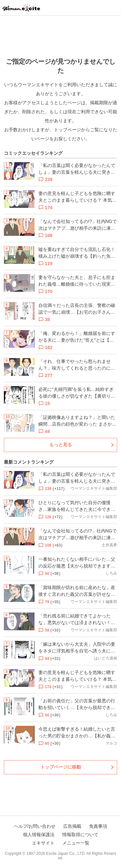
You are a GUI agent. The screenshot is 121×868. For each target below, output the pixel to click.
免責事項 (98, 826)
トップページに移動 (61, 767)
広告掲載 (72, 826)
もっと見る (61, 445)
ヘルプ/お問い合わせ (35, 826)
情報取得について (80, 835)
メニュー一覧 (76, 843)
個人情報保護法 (39, 835)
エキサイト (43, 843)
